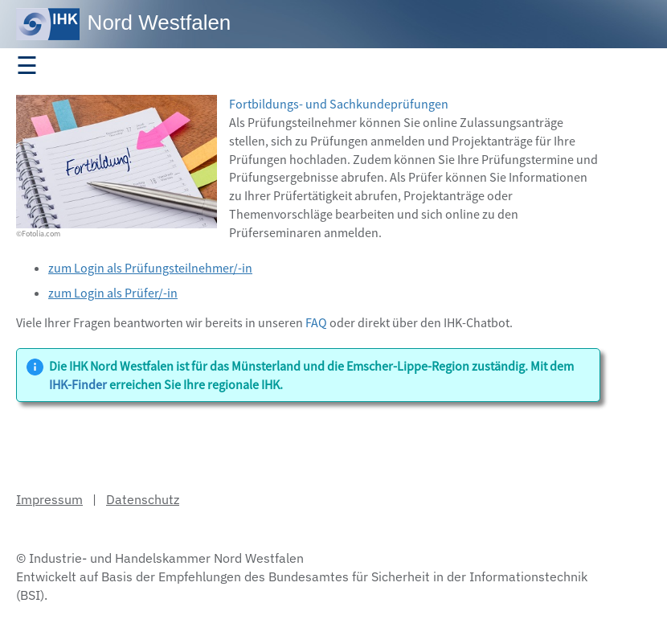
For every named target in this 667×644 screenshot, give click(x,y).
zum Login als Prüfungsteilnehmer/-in (150, 268)
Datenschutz (143, 499)
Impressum (49, 499)
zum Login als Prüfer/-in (113, 293)
